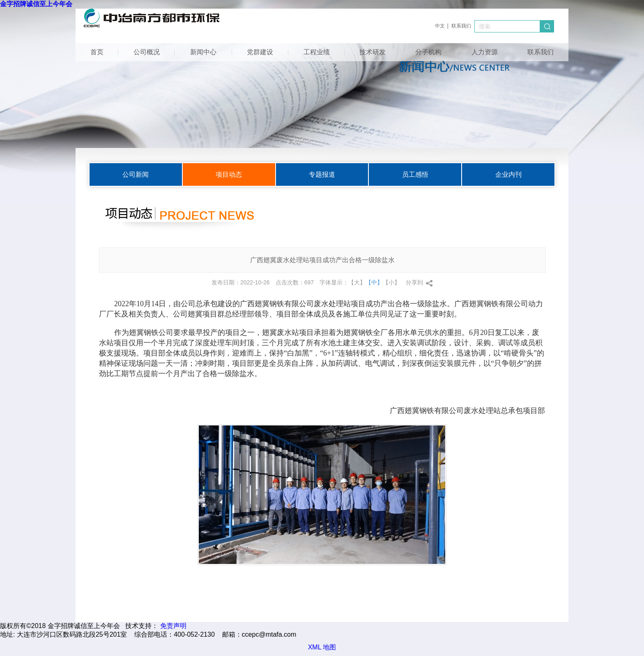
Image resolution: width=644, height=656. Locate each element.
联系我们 (461, 26)
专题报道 (322, 174)
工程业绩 (317, 52)
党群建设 (260, 52)
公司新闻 (136, 174)
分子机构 (428, 52)
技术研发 (373, 52)
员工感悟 (415, 174)
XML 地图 (322, 647)
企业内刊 (508, 174)
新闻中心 (203, 52)
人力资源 (485, 52)
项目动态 (229, 174)
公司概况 (147, 52)
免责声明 (173, 626)
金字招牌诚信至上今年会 (36, 4)
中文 (440, 26)
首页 (97, 52)
